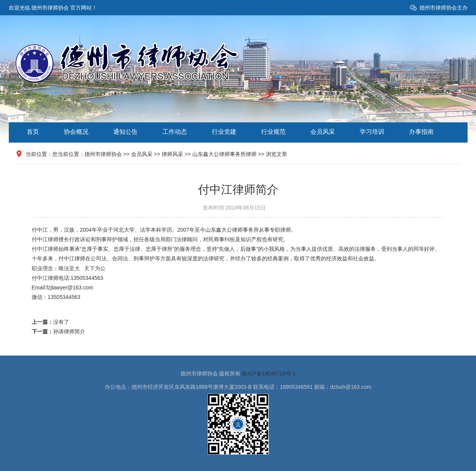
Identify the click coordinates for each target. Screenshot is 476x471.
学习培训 (372, 132)
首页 (33, 132)
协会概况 (76, 132)
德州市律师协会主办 (444, 8)
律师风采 (172, 154)
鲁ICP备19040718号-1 (269, 374)
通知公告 (125, 132)
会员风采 (323, 132)
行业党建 (224, 132)
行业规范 (273, 132)
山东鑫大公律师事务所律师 (224, 154)
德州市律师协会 (103, 154)
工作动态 (175, 132)
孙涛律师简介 (69, 331)
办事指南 (421, 132)
